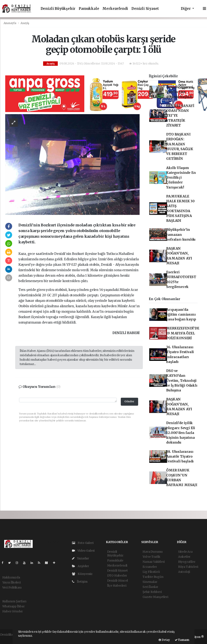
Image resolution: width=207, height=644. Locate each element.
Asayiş (25, 23)
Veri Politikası (12, 587)
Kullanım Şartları (14, 601)
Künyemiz (82, 574)
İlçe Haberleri (117, 586)
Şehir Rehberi (152, 592)
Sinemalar (150, 582)
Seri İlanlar (150, 587)
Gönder (129, 401)
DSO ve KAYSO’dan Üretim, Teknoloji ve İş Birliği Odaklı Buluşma (182, 381)
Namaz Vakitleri (154, 562)
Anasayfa (10, 23)
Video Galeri (83, 551)
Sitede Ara (185, 552)
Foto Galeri (83, 543)
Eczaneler (150, 567)
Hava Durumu (153, 552)
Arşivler (80, 566)
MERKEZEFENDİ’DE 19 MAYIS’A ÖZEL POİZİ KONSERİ (183, 333)
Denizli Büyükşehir (58, 9)
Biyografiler (187, 562)
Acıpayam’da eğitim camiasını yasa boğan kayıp (181, 315)
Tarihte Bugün (153, 577)
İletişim (80, 582)
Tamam (182, 640)
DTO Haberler (117, 576)
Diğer (186, 9)
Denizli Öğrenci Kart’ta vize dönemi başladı (179, 92)
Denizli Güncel (118, 581)
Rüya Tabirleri (188, 567)
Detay (164, 640)
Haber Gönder (13, 611)
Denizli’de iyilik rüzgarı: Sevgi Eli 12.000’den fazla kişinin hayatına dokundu (181, 433)
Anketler (184, 557)
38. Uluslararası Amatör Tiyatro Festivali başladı (180, 457)
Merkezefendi (115, 9)
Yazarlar (80, 558)
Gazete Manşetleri (155, 597)
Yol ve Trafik (151, 557)
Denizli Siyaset (145, 9)
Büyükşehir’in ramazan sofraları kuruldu (181, 235)
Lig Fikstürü (151, 572)
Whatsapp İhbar (13, 606)
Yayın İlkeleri (12, 582)
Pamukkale (89, 9)
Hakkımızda (11, 577)
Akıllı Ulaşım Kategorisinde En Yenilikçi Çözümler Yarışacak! (181, 178)
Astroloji (184, 572)
